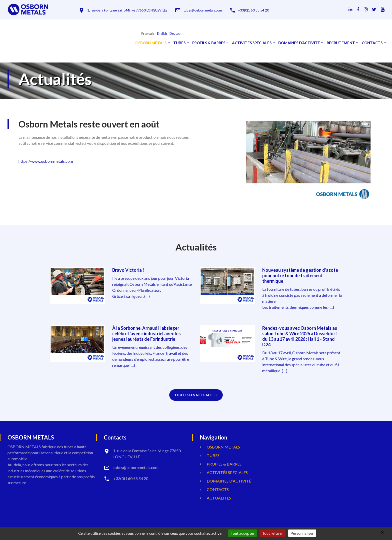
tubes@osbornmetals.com (203, 10)
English (162, 34)
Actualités (219, 498)
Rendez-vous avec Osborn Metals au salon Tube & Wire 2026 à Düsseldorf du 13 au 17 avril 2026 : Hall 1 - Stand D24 (300, 336)
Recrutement (341, 43)
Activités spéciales (252, 43)
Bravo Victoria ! (128, 270)
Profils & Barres (209, 43)
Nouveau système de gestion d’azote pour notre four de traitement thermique (300, 275)
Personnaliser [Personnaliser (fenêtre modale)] (302, 533)
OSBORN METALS (151, 43)
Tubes (179, 43)
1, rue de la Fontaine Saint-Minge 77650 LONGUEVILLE (127, 10)
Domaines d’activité (299, 43)
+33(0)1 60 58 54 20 (254, 10)
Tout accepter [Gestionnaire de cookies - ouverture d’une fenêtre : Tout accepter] (242, 533)
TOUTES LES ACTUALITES (196, 395)
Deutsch (175, 34)
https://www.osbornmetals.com (46, 161)
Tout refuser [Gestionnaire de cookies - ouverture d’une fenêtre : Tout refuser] (272, 533)
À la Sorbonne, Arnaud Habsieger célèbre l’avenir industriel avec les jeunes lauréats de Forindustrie (146, 333)
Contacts (372, 43)
